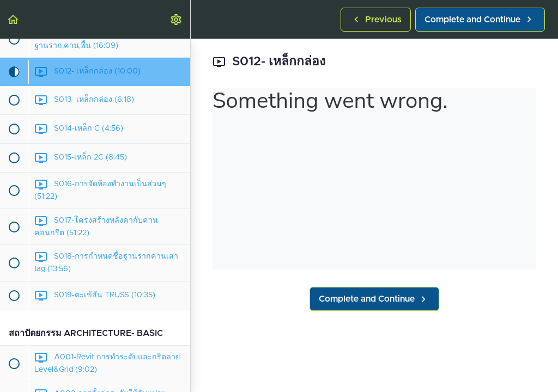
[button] (14, 19)
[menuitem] (177, 19)
